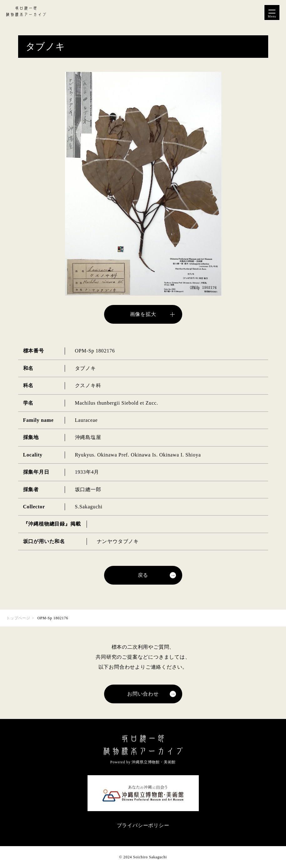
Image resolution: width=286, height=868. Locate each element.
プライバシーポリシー (143, 825)
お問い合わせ (143, 694)
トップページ (18, 618)
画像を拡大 (143, 314)
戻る (143, 575)
